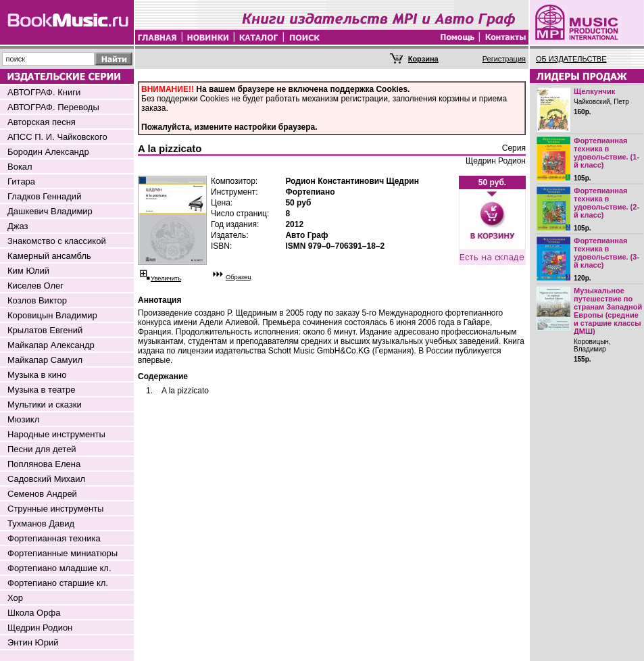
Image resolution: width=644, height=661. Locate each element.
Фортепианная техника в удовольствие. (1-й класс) (606, 153)
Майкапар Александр (51, 345)
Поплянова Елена (44, 464)
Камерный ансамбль (49, 256)
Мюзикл (23, 419)
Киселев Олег (35, 286)
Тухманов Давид (41, 523)
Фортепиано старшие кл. (58, 583)
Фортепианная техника (54, 538)
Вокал (20, 167)
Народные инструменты (56, 434)
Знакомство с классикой (57, 241)
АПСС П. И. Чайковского (57, 137)
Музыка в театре (42, 390)
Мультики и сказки (45, 405)
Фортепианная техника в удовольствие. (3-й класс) (606, 253)
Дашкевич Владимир (50, 211)
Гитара (21, 181)
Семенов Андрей (42, 494)
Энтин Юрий (33, 642)
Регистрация (504, 59)
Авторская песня (42, 122)
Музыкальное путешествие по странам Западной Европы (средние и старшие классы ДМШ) (608, 311)
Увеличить (166, 278)
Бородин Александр (48, 152)
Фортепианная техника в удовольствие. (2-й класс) (606, 203)
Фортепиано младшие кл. (59, 568)
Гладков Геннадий (44, 196)
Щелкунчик (594, 91)
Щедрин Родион (40, 628)
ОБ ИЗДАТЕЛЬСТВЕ (571, 59)
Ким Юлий (28, 271)
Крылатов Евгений (45, 330)
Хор (15, 598)
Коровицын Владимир (52, 315)
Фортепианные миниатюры (63, 553)
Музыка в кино (37, 375)
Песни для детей (42, 449)
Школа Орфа (34, 613)
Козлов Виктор (37, 300)
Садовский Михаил (46, 479)
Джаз (18, 226)
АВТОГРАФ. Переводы (53, 107)
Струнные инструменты (55, 509)
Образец (239, 277)
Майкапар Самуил (45, 360)
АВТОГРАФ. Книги (44, 92)
